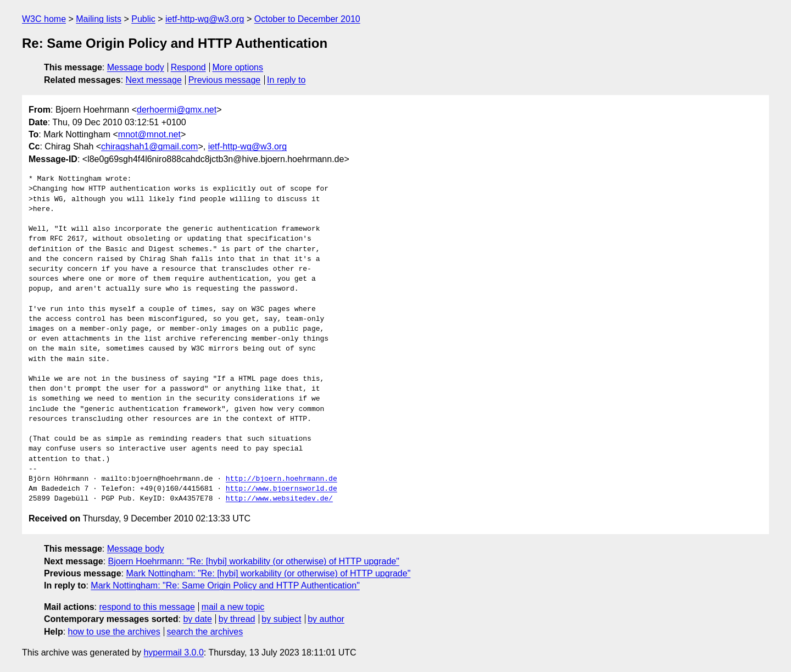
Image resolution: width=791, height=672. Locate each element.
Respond (188, 67)
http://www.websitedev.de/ (279, 499)
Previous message (225, 80)
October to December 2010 (307, 19)
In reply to (286, 80)
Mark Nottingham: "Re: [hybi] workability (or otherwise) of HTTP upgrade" (268, 573)
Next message (154, 80)
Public (143, 19)
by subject (281, 619)
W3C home (44, 19)
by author (326, 619)
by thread (237, 619)
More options (238, 67)
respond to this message (147, 607)
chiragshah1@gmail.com (149, 146)
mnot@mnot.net (149, 134)
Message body (136, 67)
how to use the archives (114, 632)
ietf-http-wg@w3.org (205, 19)
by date (197, 619)
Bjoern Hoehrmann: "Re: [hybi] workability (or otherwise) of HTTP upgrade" (254, 561)
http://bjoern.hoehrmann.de (282, 479)
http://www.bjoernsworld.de (282, 489)
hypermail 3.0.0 (173, 652)
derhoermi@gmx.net (177, 110)
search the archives (205, 632)
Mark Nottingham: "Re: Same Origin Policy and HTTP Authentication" (225, 585)
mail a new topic (233, 607)
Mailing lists (99, 19)
